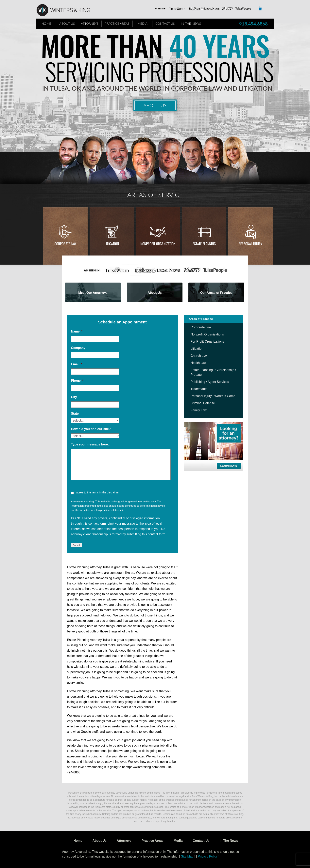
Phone (77, 381)
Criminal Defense (203, 403)
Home (46, 23)
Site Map (187, 856)
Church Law (199, 356)
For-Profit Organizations (207, 341)
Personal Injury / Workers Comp (213, 396)
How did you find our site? (91, 429)
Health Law (198, 363)
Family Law (199, 410)
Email (77, 364)
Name (77, 331)
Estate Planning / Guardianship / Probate (213, 372)
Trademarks (199, 389)
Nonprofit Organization (158, 244)
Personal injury (250, 244)
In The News (191, 23)
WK (66, 10)
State (75, 414)
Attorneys (90, 23)
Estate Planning (204, 244)
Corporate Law (65, 244)
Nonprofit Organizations (207, 334)
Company (78, 348)
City (74, 397)
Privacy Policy (208, 856)
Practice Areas (117, 23)
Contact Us (165, 23)
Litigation (112, 244)
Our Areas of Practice (216, 293)
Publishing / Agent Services (210, 382)
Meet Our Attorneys (93, 293)
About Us (67, 23)
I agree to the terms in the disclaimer (97, 492)
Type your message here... (91, 444)
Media (142, 23)
